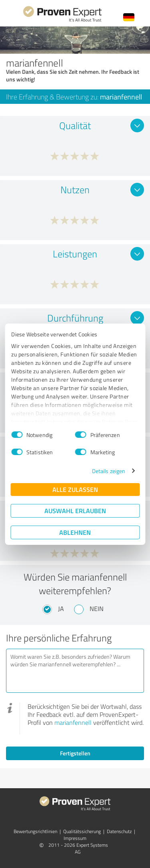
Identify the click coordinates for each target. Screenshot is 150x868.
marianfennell (73, 722)
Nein (97, 609)
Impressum (75, 838)
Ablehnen (75, 532)
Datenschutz (119, 831)
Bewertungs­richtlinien (35, 831)
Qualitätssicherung (82, 831)
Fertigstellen (75, 753)
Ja (61, 609)
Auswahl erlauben (75, 511)
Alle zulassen (75, 489)
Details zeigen (109, 471)
